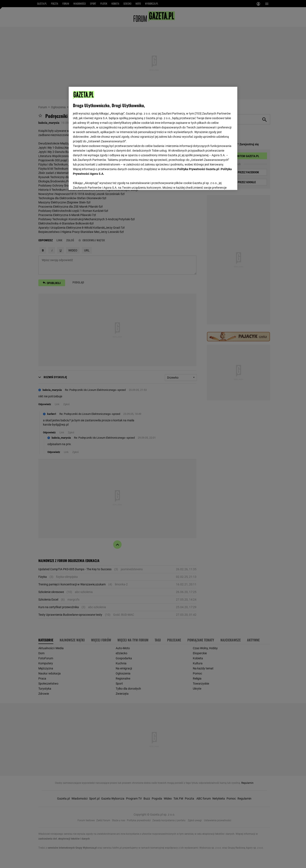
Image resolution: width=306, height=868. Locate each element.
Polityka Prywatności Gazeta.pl (198, 169)
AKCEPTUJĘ (219, 182)
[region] (153, 138)
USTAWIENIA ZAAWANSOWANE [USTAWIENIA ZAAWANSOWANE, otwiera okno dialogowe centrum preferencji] (100, 182)
